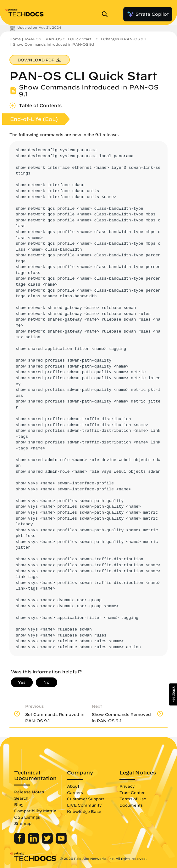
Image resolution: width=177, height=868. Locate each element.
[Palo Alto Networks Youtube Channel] (61, 842)
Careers (75, 792)
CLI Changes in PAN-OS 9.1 (121, 39)
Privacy (127, 786)
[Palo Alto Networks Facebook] (20, 842)
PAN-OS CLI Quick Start (68, 39)
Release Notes (29, 792)
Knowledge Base (84, 811)
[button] (173, 694)
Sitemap (23, 823)
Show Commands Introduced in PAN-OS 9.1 (54, 44)
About (73, 786)
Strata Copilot (148, 14)
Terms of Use (133, 799)
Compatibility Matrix (35, 811)
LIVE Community (84, 805)
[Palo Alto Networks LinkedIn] (34, 842)
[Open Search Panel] (107, 14)
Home (15, 39)
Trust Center (132, 792)
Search (21, 798)
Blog (19, 804)
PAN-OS (33, 39)
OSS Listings (27, 817)
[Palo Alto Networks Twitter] (48, 842)
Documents (131, 805)
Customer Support (86, 799)
